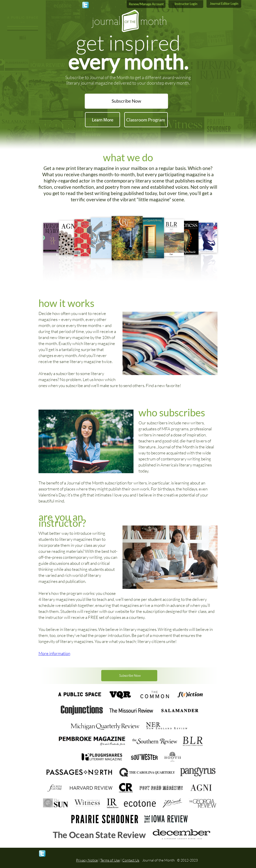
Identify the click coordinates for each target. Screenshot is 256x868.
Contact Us (131, 860)
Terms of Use (110, 860)
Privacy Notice (87, 860)
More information (54, 653)
